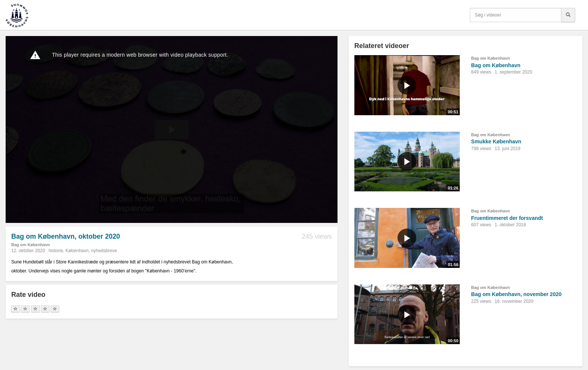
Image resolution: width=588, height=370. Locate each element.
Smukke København (496, 141)
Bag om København (31, 245)
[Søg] (568, 15)
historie (56, 251)
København (77, 251)
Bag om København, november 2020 (516, 294)
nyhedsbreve (104, 251)
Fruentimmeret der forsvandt (507, 218)
